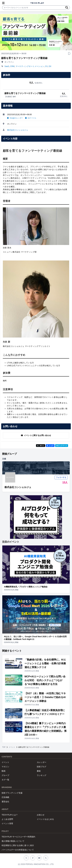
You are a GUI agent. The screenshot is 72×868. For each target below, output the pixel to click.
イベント (12, 747)
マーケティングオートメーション (30, 66)
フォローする (61, 477)
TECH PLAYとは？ (10, 815)
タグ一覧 (5, 780)
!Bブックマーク (62, 446)
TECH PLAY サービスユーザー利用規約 (18, 837)
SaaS (7, 66)
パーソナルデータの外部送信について (18, 850)
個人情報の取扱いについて (13, 841)
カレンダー (42, 762)
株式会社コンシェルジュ (18, 130)
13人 (65, 482)
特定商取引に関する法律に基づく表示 (18, 845)
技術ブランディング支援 (12, 793)
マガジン (5, 767)
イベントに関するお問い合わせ (36, 435)
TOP (4, 747)
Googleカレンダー (15, 118)
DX (50, 66)
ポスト (41, 446)
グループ (5, 775)
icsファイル (31, 118)
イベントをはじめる (45, 819)
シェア (50, 446)
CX (46, 66)
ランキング (42, 775)
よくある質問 (7, 819)
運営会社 (5, 802)
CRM (12, 66)
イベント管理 (7, 823)
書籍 (39, 771)
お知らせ (41, 815)
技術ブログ (42, 767)
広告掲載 (5, 797)
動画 (4, 771)
